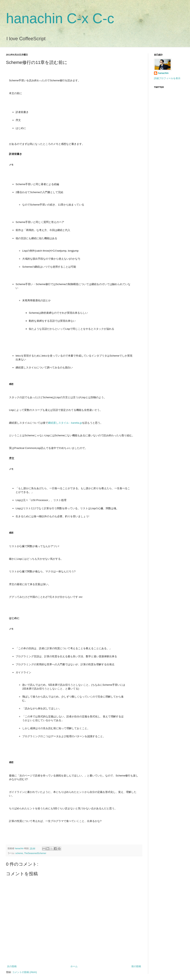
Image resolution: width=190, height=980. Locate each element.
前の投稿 (136, 966)
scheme (19, 853)
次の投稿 (12, 966)
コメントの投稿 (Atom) (24, 972)
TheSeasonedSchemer (35, 853)
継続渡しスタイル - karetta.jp (65, 423)
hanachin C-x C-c (60, 18)
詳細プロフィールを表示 (167, 78)
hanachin (19, 848)
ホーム (74, 966)
